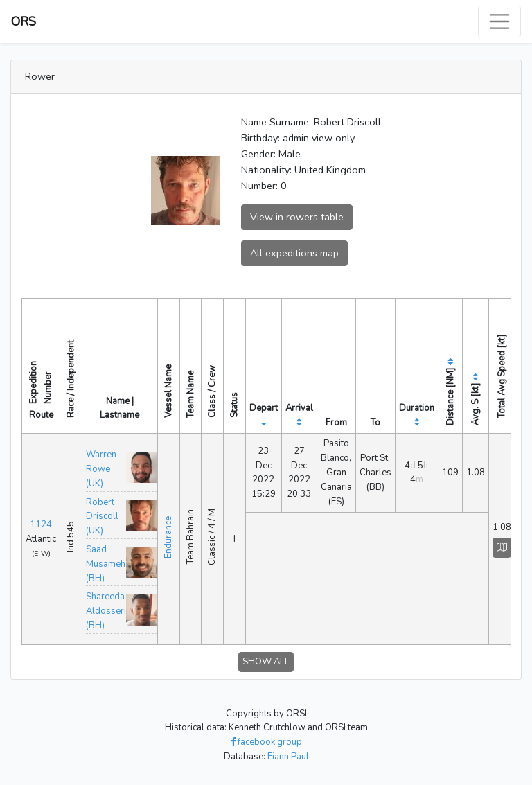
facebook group (266, 742)
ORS (24, 21)
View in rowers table (297, 217)
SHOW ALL (266, 662)
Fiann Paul (288, 757)
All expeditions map (294, 253)
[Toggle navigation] (499, 21)
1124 (41, 524)
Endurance (168, 537)
